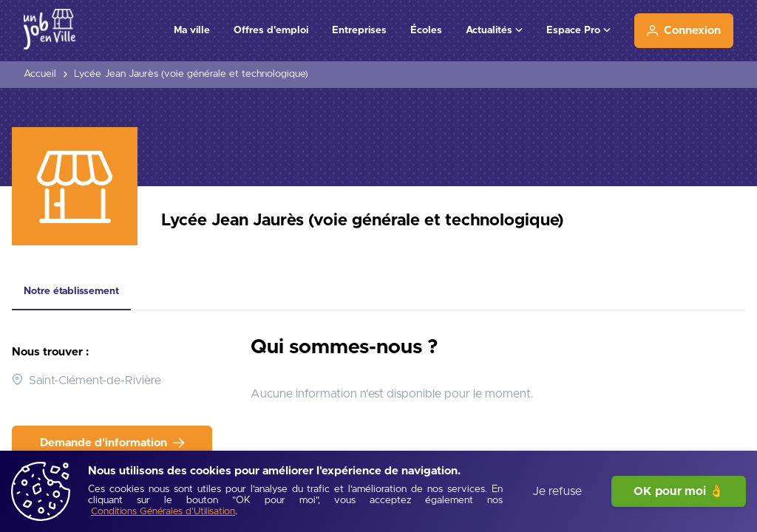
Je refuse (557, 491)
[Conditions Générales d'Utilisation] (163, 512)
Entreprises (359, 30)
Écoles (426, 30)
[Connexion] (684, 31)
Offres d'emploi (271, 30)
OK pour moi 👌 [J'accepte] (679, 491)
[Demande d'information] (112, 443)
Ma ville (192, 30)
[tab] (71, 292)
